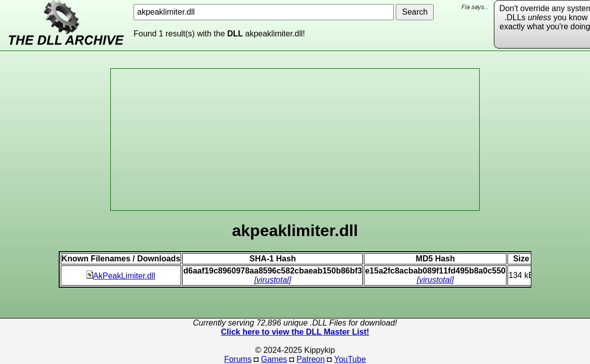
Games (274, 359)
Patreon (311, 359)
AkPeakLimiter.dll (121, 276)
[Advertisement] (295, 140)
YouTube (350, 359)
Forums (238, 359)
